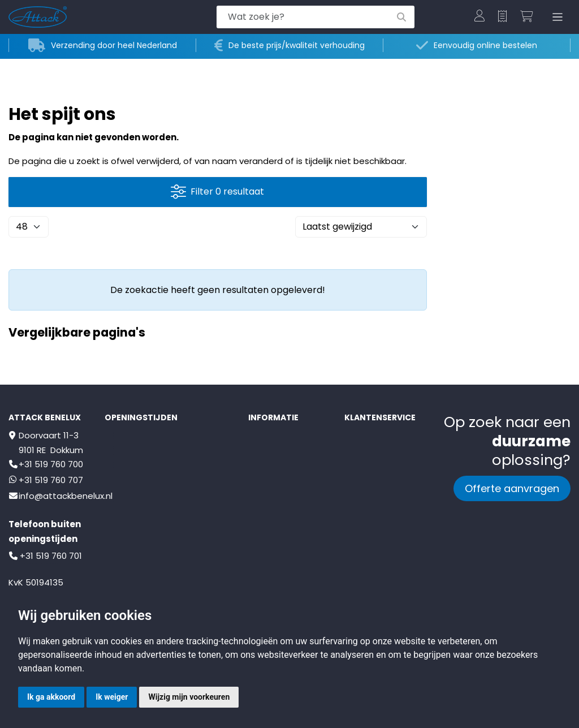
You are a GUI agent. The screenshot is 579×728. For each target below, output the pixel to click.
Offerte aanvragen (512, 488)
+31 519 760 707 (51, 480)
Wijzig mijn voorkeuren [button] (189, 697)
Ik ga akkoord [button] (51, 697)
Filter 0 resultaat (217, 192)
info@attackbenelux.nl (66, 496)
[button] (479, 17)
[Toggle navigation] (556, 17)
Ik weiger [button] (112, 697)
